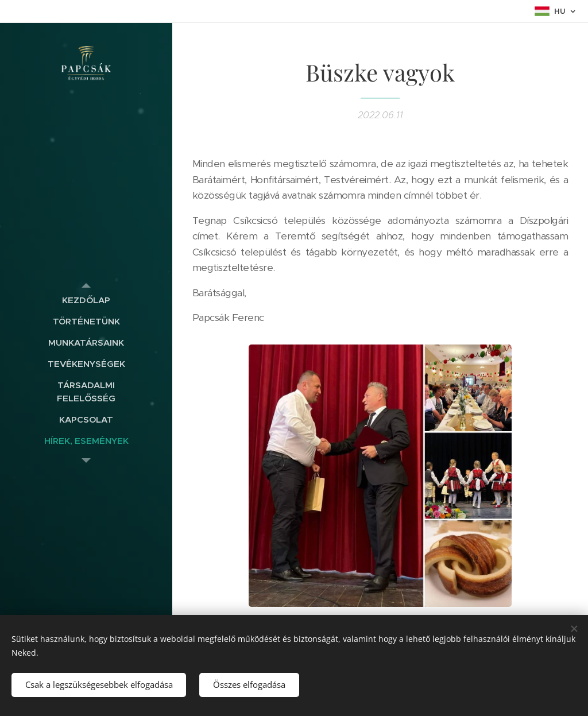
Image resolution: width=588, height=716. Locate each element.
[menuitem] (86, 300)
